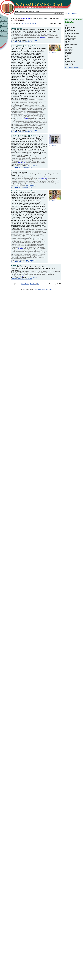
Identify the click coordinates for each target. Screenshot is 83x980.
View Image (55, 52)
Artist (67, 55)
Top (38, 284)
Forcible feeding (70, 61)
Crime (67, 35)
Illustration (68, 51)
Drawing (68, 32)
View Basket (25, 23)
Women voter (69, 63)
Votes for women (70, 38)
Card (67, 57)
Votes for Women (71, 30)
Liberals (68, 41)
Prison (67, 60)
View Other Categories (72, 68)
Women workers (70, 43)
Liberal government (71, 44)
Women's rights (70, 27)
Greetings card (70, 40)
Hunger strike (69, 49)
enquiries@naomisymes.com (43, 290)
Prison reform (69, 46)
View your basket (73, 14)
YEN (35, 40)
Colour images (70, 65)
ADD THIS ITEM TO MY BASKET (22, 42)
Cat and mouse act (71, 37)
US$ (28, 40)
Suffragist (68, 54)
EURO (32, 40)
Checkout (33, 23)
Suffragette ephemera (72, 33)
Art (66, 26)
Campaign (68, 52)
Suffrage (68, 29)
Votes (67, 58)
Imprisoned (69, 47)
